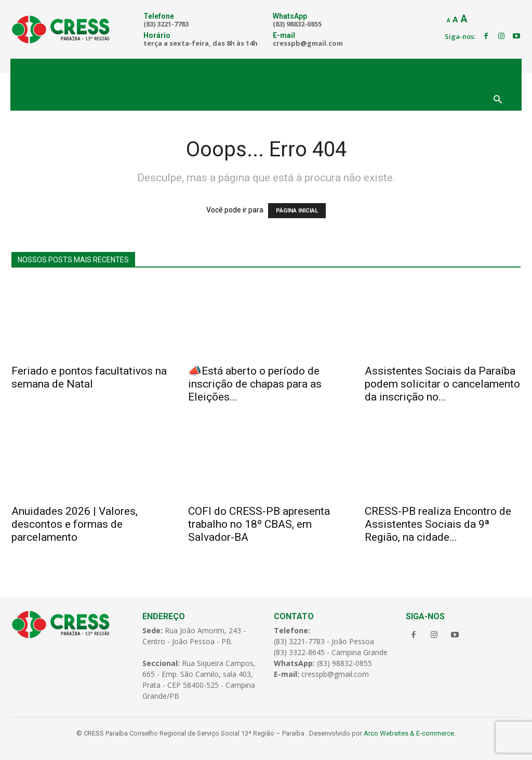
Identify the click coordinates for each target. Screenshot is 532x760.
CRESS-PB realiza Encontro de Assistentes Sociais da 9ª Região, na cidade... (438, 524)
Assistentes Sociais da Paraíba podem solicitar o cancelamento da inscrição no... (442, 384)
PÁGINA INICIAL (297, 211)
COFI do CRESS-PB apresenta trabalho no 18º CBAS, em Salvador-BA (259, 524)
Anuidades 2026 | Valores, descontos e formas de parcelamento (75, 524)
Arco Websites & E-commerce (409, 733)
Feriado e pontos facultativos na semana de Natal (89, 377)
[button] (498, 100)
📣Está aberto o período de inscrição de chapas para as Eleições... (255, 384)
